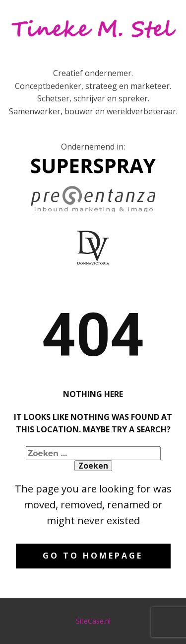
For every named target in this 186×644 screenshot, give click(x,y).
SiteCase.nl (93, 621)
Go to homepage (93, 556)
